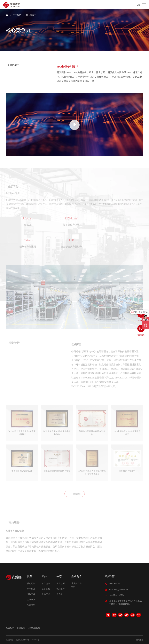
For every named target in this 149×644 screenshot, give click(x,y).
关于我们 (17, 15)
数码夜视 (46, 594)
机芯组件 (61, 589)
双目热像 (46, 589)
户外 (44, 576)
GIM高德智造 (34, 628)
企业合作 (77, 576)
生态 (59, 576)
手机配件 (31, 584)
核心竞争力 (31, 15)
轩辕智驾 (21, 628)
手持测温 (31, 589)
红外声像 (31, 600)
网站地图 (140, 640)
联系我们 (110, 576)
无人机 (60, 594)
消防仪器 (31, 594)
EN (138, 5)
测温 (29, 576)
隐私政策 (9, 640)
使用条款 (19, 640)
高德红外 (10, 628)
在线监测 (61, 584)
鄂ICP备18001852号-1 (32, 640)
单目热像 (46, 584)
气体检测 (31, 605)
